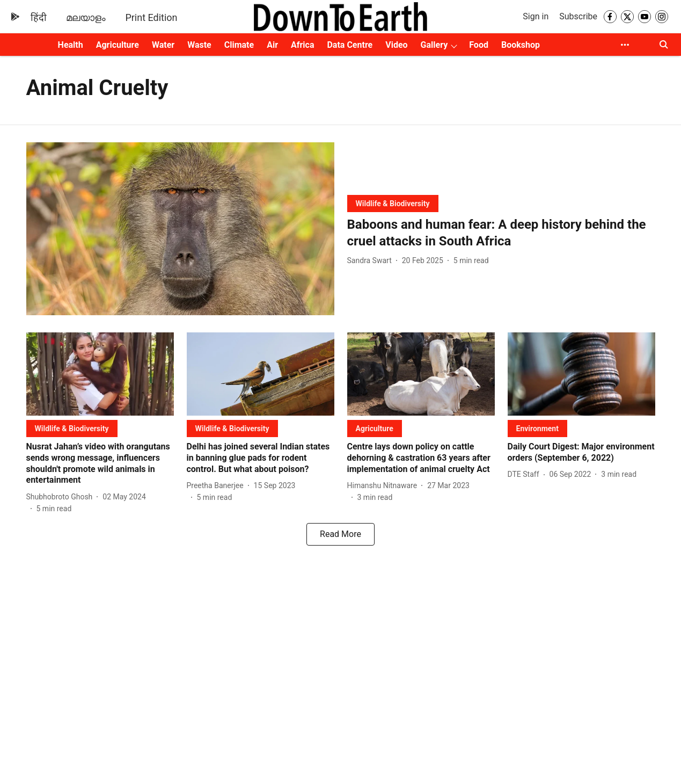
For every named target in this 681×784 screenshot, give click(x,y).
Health (71, 45)
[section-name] (393, 203)
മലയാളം (86, 17)
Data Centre (350, 45)
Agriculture (118, 45)
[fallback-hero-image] (180, 229)
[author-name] (372, 261)
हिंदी (39, 17)
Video (396, 45)
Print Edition (151, 17)
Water (163, 45)
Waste (199, 45)
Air (272, 45)
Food (479, 45)
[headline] (501, 233)
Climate (239, 45)
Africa (302, 45)
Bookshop (521, 45)
